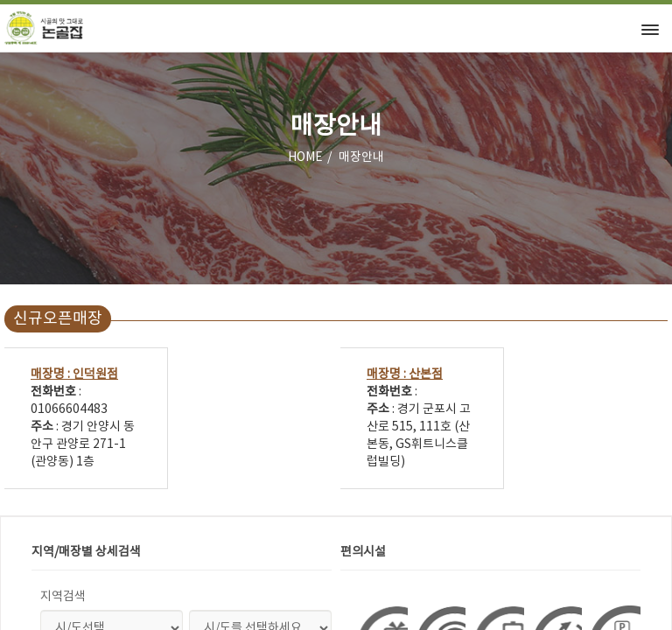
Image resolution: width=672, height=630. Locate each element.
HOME (305, 157)
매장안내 (361, 157)
